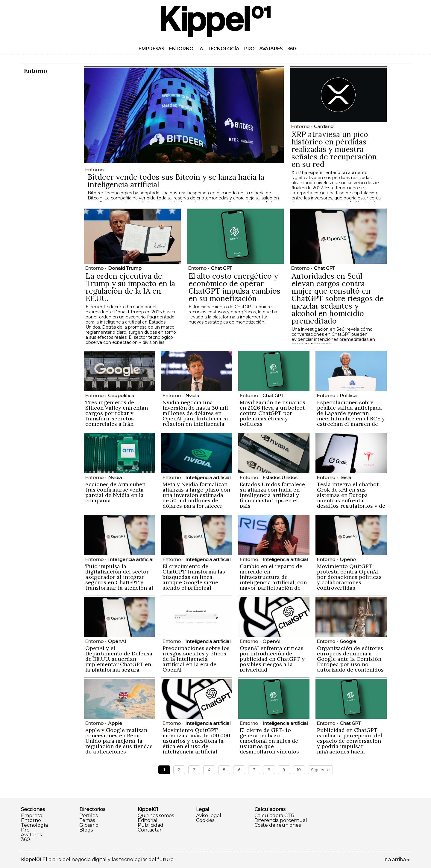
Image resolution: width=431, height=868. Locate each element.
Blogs (86, 830)
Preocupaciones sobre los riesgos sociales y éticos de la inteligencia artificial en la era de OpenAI (196, 659)
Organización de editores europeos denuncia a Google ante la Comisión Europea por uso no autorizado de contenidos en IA (350, 662)
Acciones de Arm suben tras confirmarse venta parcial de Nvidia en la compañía (115, 492)
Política (348, 395)
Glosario (89, 825)
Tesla (345, 477)
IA (201, 49)
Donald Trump (125, 268)
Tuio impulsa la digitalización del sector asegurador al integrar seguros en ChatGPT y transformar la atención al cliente (119, 580)
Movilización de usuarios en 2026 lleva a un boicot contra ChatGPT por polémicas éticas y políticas (273, 413)
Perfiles (88, 816)
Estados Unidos (280, 477)
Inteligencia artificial (208, 477)
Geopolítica (121, 395)
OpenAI (349, 559)
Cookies (205, 820)
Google (348, 641)
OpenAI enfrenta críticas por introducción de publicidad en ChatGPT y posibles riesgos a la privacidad (272, 659)
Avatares (271, 49)
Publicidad (151, 825)
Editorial (148, 820)
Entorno (181, 49)
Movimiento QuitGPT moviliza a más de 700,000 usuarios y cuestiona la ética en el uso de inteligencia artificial (196, 741)
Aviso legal (209, 816)
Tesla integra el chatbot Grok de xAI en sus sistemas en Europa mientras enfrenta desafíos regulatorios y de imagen (351, 498)
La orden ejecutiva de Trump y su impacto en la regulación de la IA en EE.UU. (130, 287)
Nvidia (192, 395)
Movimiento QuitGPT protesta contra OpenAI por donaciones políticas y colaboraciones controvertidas (349, 577)
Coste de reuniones (278, 825)
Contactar (150, 830)
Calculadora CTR (274, 816)
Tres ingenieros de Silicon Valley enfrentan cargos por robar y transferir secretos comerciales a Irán (117, 413)
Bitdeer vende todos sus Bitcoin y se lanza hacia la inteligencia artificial (176, 181)
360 (292, 49)
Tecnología (223, 49)
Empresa (32, 816)
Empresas (151, 49)
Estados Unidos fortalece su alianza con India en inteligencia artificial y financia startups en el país (272, 495)
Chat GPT (221, 268)
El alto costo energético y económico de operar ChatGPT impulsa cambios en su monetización (235, 287)
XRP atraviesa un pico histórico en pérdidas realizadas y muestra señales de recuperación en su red (334, 149)
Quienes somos (156, 816)
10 (299, 770)
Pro (249, 49)
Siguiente (320, 770)
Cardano (324, 126)
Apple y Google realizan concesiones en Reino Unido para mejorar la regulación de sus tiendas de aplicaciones (119, 741)
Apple (115, 723)
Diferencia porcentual (281, 820)
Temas (87, 820)
